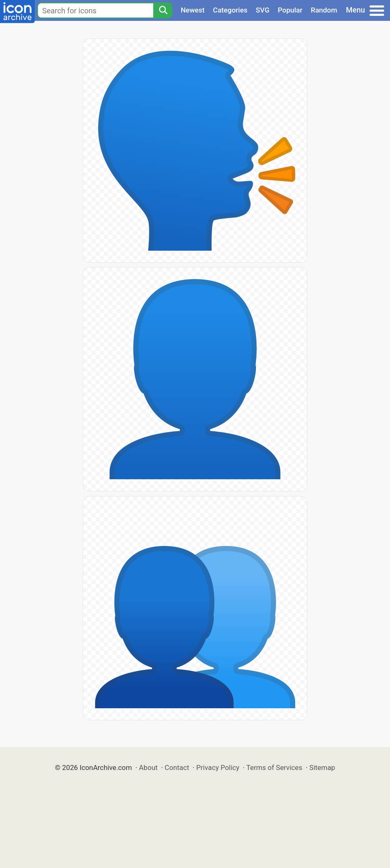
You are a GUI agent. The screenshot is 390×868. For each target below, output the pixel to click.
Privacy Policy (218, 767)
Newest (193, 10)
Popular (290, 10)
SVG (263, 10)
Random (324, 10)
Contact (177, 767)
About (148, 767)
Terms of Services (274, 767)
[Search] (163, 10)
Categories (230, 10)
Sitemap (322, 767)
